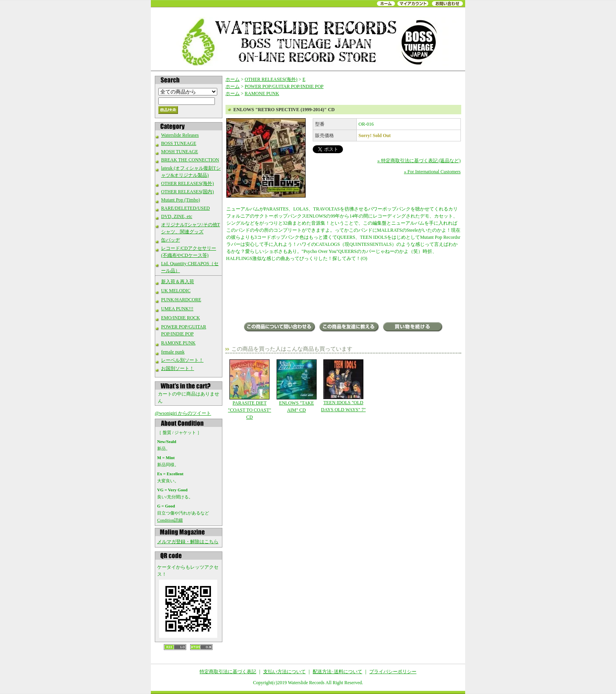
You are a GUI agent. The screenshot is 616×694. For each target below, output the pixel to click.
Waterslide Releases (180, 135)
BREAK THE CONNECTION (190, 160)
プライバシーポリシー (393, 672)
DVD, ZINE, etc (177, 216)
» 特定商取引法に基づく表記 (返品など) (419, 161)
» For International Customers (432, 172)
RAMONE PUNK (178, 343)
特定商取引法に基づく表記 (228, 672)
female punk (173, 352)
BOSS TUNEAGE (179, 143)
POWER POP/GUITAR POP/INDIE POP (284, 86)
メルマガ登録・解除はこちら (188, 542)
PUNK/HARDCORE (181, 300)
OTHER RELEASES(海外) (187, 183)
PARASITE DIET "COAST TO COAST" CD (250, 390)
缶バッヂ (170, 240)
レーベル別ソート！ (182, 360)
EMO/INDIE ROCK (181, 318)
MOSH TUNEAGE (180, 152)
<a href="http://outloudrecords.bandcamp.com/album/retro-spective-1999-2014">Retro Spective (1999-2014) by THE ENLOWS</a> (344, 293)
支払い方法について (284, 672)
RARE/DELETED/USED (185, 208)
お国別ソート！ (178, 368)
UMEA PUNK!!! (177, 309)
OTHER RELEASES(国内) (187, 192)
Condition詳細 (170, 520)
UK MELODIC (176, 291)
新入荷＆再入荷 (178, 282)
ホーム (233, 79)
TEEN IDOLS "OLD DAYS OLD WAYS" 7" (343, 386)
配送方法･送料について (337, 672)
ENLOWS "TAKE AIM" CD (296, 386)
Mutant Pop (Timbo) (181, 200)
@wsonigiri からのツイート (183, 413)
